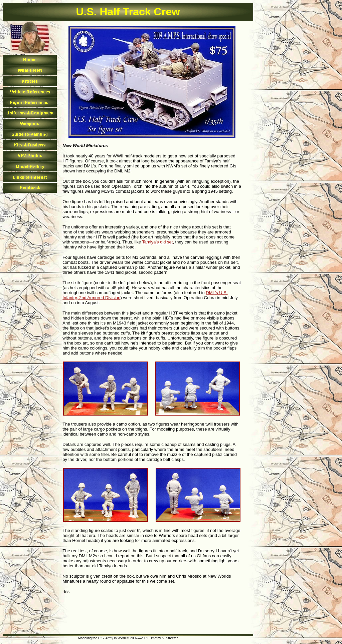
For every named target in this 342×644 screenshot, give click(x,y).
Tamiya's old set (157, 242)
